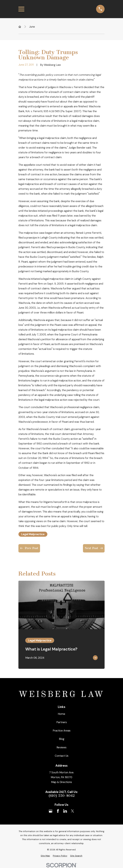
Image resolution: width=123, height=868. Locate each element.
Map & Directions (61, 782)
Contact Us (62, 756)
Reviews (61, 747)
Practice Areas (62, 731)
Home (61, 714)
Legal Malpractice (33, 534)
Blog (62, 739)
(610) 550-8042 (61, 796)
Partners (62, 722)
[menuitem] (45, 856)
